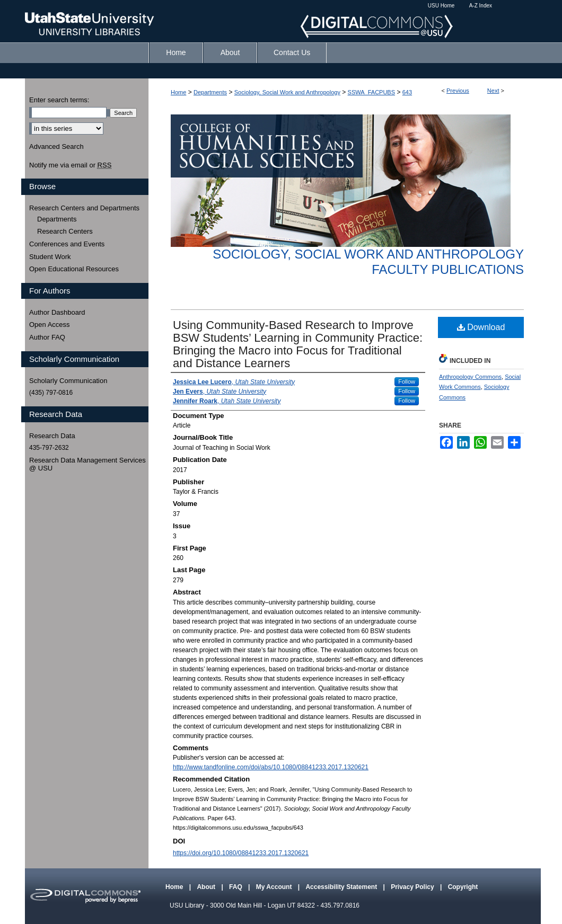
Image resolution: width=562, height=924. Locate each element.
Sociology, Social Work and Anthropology (287, 92)
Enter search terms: (59, 100)
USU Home (441, 6)
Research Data (52, 436)
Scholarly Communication (68, 381)
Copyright (463, 887)
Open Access (50, 325)
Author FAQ (47, 337)
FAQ (236, 887)
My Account (275, 887)
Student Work (50, 257)
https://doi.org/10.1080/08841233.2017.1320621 (241, 853)
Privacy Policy (413, 887)
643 (407, 92)
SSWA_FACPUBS (371, 92)
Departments (210, 92)
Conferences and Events (67, 244)
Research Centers (65, 231)
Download (481, 327)
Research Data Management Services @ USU (87, 464)
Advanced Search (56, 146)
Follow (407, 381)
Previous (458, 91)
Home (178, 92)
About (207, 887)
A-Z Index (481, 6)
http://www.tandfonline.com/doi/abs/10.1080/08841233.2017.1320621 (271, 767)
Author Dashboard (57, 312)
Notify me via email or (70, 165)
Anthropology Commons (470, 377)
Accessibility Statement (342, 887)
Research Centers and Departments (84, 208)
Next (493, 91)
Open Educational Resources (74, 269)
